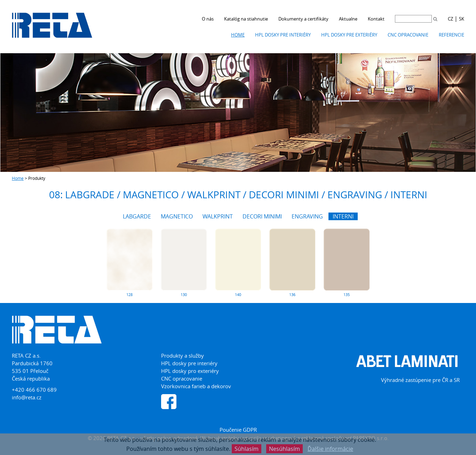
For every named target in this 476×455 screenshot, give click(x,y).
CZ (450, 19)
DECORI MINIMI (262, 216)
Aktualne (348, 19)
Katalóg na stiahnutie (246, 19)
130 (184, 294)
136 (292, 294)
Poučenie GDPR (238, 430)
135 (347, 294)
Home (238, 35)
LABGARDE (137, 216)
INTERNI (343, 216)
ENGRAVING (307, 216)
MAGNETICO (177, 216)
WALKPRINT (218, 216)
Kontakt (376, 19)
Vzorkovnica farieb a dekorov (196, 386)
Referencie (451, 35)
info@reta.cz (27, 397)
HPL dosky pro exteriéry (190, 371)
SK (462, 19)
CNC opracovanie (408, 35)
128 (129, 294)
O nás (208, 19)
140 (238, 294)
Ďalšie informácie (330, 449)
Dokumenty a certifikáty (303, 19)
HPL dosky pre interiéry (283, 35)
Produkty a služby (183, 356)
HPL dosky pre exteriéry (349, 35)
